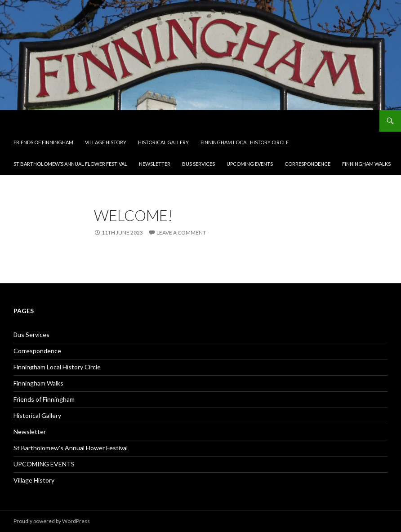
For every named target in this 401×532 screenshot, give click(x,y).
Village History (106, 142)
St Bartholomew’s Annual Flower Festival (70, 164)
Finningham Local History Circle (245, 142)
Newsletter (155, 164)
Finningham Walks (366, 164)
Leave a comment (181, 233)
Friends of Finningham (43, 142)
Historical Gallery (163, 142)
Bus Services (198, 164)
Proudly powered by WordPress (52, 521)
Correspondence (307, 164)
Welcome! (133, 215)
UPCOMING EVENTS (250, 164)
